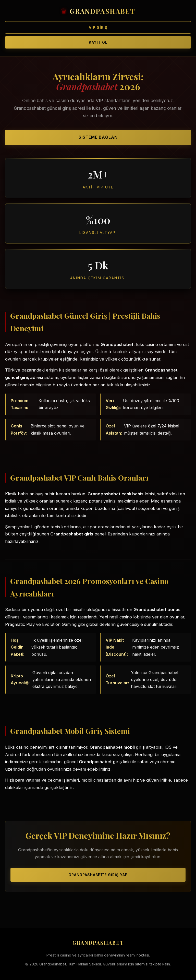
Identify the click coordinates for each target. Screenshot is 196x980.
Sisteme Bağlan (98, 137)
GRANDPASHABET (102, 11)
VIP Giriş (98, 27)
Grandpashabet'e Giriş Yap (98, 875)
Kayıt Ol (98, 42)
